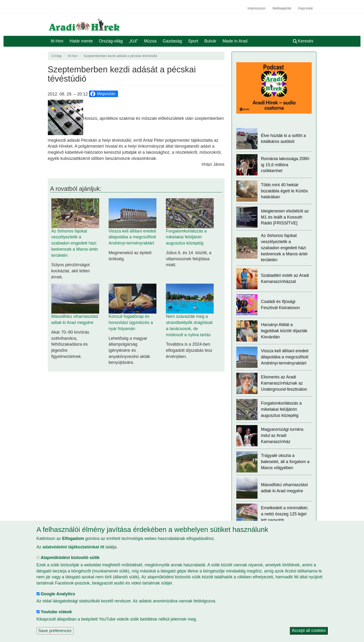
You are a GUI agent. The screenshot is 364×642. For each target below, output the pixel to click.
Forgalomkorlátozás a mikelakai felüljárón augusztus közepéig (186, 237)
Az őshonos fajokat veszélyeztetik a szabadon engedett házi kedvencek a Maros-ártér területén (75, 243)
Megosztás (102, 94)
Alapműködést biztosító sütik (70, 558)
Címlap (57, 56)
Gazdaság (172, 41)
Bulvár (210, 41)
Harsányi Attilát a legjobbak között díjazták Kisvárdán (284, 331)
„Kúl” (133, 41)
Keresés (303, 41)
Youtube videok (56, 612)
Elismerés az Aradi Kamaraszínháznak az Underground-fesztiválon (284, 383)
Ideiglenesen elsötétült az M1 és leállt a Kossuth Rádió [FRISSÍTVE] (285, 217)
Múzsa (150, 41)
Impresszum (256, 8)
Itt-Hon (57, 41)
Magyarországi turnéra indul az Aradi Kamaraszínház (282, 435)
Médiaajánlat (282, 8)
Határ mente (81, 41)
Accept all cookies (309, 631)
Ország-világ (111, 41)
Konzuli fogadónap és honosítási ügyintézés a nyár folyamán (131, 322)
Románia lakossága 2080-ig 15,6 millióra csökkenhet (286, 165)
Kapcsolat (305, 8)
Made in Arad (235, 41)
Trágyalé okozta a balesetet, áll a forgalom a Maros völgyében (285, 462)
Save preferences (55, 631)
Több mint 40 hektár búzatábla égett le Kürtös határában (284, 191)
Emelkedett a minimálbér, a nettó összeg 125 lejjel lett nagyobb (285, 514)
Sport (193, 41)
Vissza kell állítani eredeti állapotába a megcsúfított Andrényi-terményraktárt (132, 237)
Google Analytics (58, 594)
